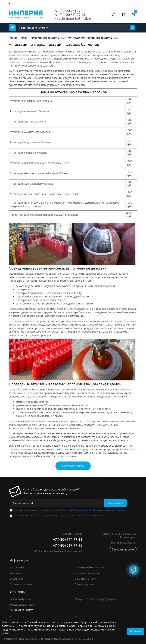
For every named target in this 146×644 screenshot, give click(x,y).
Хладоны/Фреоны (20, 599)
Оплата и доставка (21, 584)
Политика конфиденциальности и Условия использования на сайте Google (47, 639)
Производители (84, 584)
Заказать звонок (123, 549)
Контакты (15, 573)
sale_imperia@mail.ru (75, 18)
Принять (135, 631)
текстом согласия (81, 515)
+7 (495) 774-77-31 (72, 11)
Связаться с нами (86, 579)
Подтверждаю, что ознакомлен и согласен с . (68, 510)
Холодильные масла (22, 605)
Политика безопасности (89, 567)
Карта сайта (17, 567)
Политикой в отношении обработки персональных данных (94, 510)
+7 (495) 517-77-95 (72, 15)
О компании (17, 579)
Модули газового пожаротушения (95, 599)
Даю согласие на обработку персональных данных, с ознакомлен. (57, 515)
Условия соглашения (88, 573)
